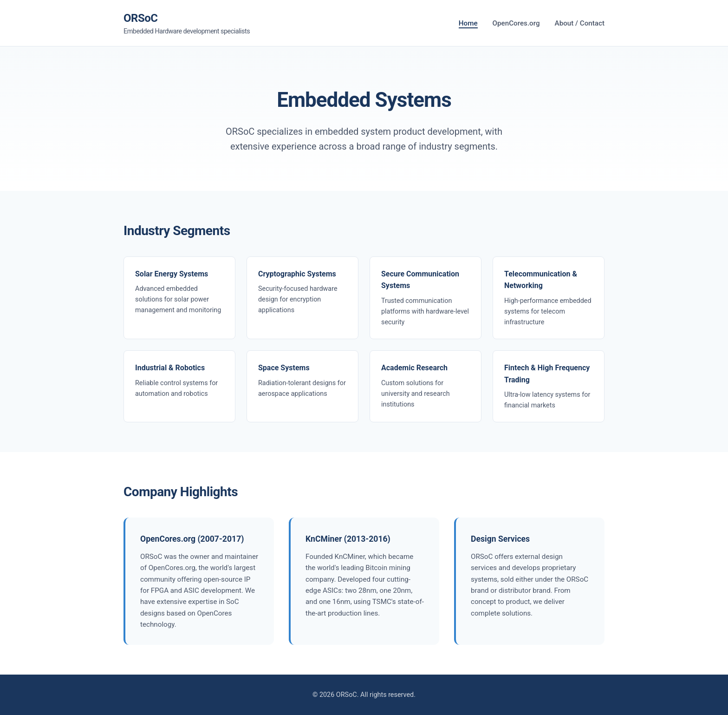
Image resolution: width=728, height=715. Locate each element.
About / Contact (580, 23)
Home (468, 23)
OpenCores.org (516, 23)
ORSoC (187, 24)
